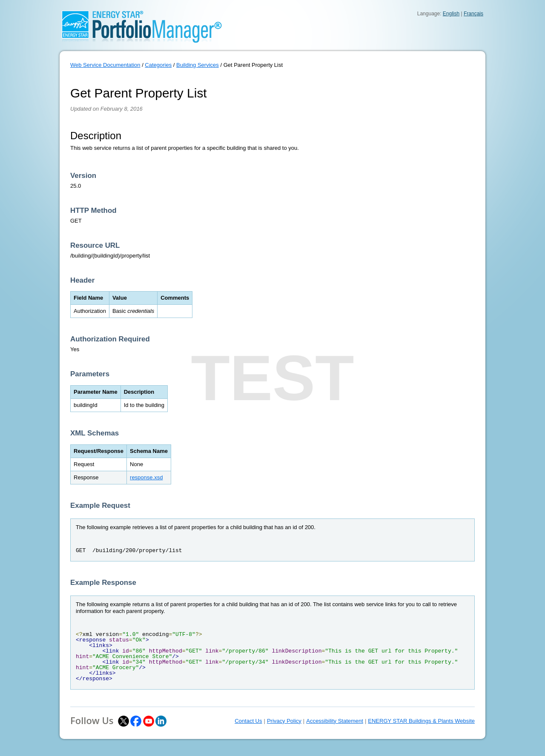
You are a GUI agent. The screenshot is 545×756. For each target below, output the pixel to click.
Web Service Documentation (105, 65)
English (451, 14)
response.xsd (146, 477)
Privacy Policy (284, 721)
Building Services (198, 65)
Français (473, 14)
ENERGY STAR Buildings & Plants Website (421, 721)
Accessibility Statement (335, 721)
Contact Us (248, 721)
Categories (158, 65)
